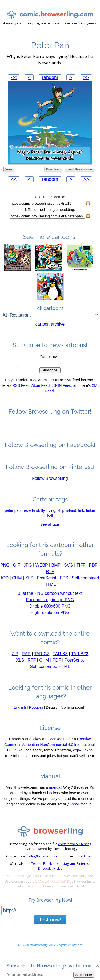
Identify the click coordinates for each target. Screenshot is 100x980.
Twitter (36, 867)
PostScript (47, 581)
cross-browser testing (75, 847)
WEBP (42, 569)
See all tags (50, 528)
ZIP (15, 657)
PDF (93, 569)
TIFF (81, 569)
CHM (17, 581)
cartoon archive (50, 328)
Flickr (57, 872)
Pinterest (83, 867)
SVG (69, 569)
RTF (50, 575)
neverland (31, 514)
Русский (36, 711)
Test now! (50, 923)
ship (61, 514)
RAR (26, 657)
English (20, 711)
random (50, 77)
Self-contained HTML (50, 670)
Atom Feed (41, 389)
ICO (5, 581)
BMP (56, 569)
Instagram (67, 867)
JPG (28, 569)
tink (81, 514)
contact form (84, 860)
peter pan (13, 514)
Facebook (51, 867)
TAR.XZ (60, 657)
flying (51, 514)
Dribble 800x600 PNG (50, 610)
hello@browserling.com (45, 860)
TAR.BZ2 (80, 657)
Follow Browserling (50, 482)
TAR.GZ (42, 657)
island (71, 514)
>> (86, 77)
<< (14, 77)
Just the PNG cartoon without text (50, 597)
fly (43, 514)
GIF (17, 569)
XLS (29, 581)
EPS (64, 581)
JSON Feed (61, 389)
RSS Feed (21, 389)
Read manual (81, 808)
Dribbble (45, 872)
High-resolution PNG (50, 616)
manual (55, 791)
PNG (5, 569)
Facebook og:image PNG (50, 603)
